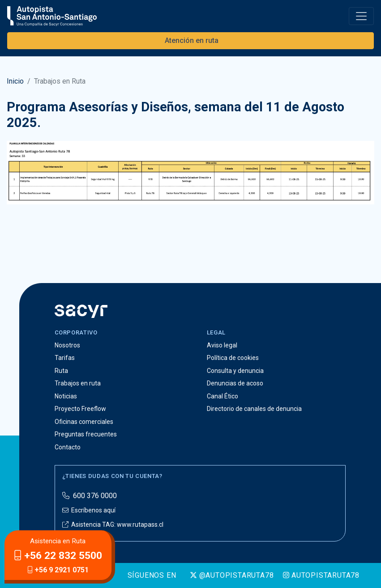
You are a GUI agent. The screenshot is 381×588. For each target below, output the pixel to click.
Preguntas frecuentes (86, 434)
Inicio (15, 81)
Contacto (68, 447)
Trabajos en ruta (78, 383)
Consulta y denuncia (235, 371)
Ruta (61, 371)
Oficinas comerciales (84, 422)
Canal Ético (223, 396)
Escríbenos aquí (89, 510)
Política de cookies (233, 358)
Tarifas (65, 358)
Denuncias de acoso (235, 383)
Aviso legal (222, 345)
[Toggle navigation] (361, 16)
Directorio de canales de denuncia (254, 409)
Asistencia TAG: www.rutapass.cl (113, 525)
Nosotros (67, 345)
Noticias (66, 396)
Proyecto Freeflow (80, 409)
